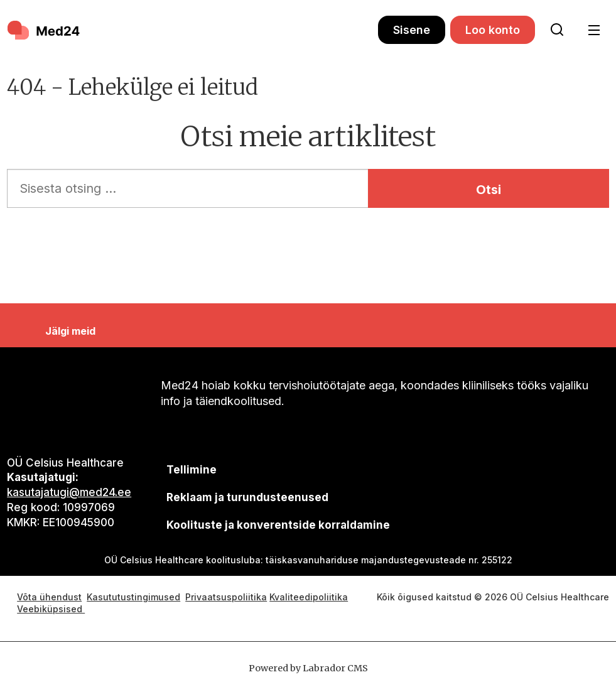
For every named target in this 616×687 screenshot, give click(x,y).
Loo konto (493, 30)
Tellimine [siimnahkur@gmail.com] (192, 470)
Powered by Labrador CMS (308, 668)
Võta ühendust (49, 597)
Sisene (412, 30)
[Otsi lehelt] (557, 30)
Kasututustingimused (133, 597)
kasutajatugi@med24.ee (69, 492)
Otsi (489, 190)
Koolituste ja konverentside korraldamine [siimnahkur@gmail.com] (278, 525)
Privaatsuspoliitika (226, 597)
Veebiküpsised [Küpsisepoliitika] (51, 609)
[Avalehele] (45, 30)
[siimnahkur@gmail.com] (247, 498)
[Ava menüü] (594, 30)
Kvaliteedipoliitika (309, 597)
